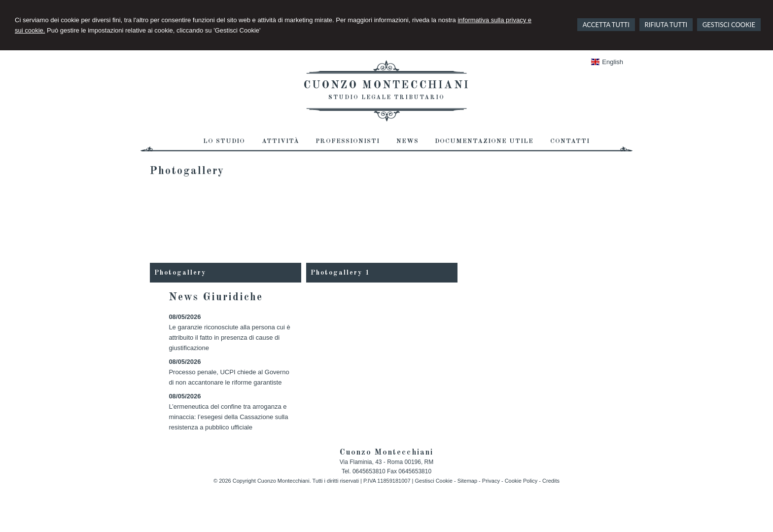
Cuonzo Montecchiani (386, 85)
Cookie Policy (521, 481)
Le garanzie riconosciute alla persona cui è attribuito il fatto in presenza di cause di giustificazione (229, 337)
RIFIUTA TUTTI (666, 25)
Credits (551, 481)
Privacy (491, 481)
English (607, 62)
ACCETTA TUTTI (606, 25)
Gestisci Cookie (433, 481)
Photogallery (180, 273)
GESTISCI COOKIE (729, 25)
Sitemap (467, 481)
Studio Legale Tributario (386, 98)
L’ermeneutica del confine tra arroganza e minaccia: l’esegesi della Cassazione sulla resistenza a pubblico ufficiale (228, 417)
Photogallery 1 (340, 273)
